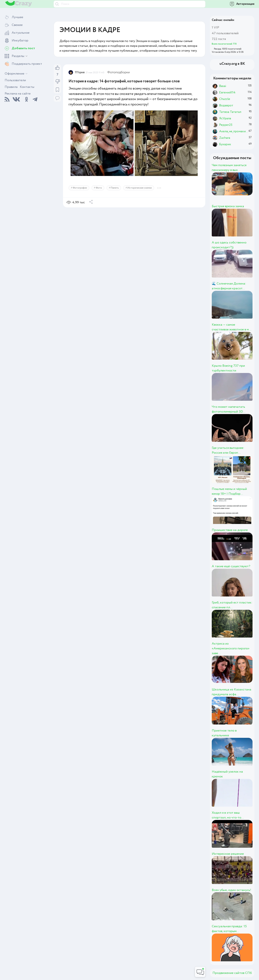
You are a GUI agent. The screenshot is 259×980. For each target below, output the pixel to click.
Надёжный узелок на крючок (227, 774)
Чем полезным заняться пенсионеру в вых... (229, 168)
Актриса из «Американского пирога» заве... (231, 648)
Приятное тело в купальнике (224, 733)
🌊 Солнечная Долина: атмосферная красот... (229, 286)
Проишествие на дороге (230, 530)
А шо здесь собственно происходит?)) (229, 245)
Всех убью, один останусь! (231, 890)
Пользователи (15, 80)
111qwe (80, 72)
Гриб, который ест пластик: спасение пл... (232, 605)
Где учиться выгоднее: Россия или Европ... (228, 450)
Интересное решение (228, 854)
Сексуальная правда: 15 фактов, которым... (229, 929)
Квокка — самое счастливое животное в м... (231, 327)
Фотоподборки (118, 72)
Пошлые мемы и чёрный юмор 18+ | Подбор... (229, 491)
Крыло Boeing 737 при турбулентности (228, 368)
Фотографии (80, 188)
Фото (99, 188)
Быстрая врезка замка (228, 206)
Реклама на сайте (18, 94)
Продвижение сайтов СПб (232, 973)
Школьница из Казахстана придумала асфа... (231, 692)
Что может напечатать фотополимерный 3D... (229, 409)
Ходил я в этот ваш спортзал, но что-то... (228, 815)
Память (115, 188)
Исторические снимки (140, 188)
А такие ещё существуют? (231, 566)
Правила (11, 87)
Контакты (27, 87)
